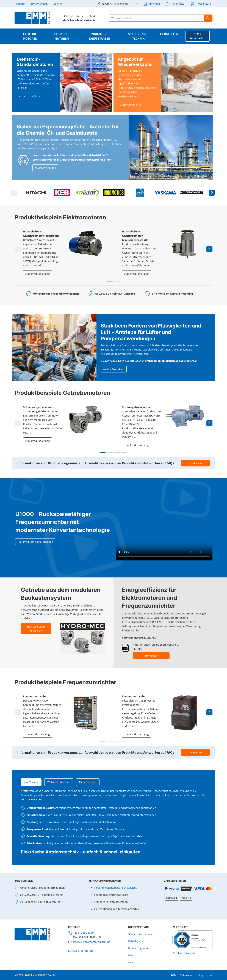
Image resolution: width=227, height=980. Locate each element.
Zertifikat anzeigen (184, 953)
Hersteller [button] (169, 34)
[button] (135, 4)
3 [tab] (117, 453)
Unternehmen (39, 4)
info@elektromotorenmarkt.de (92, 942)
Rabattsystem (136, 941)
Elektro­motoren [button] (30, 36)
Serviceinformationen (141, 934)
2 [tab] (117, 281)
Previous (14, 193)
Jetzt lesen (195, 463)
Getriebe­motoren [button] (62, 36)
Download (151, 656)
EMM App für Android (81, 951)
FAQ (131, 955)
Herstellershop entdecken (36, 629)
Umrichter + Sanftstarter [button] (99, 36)
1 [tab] (110, 281)
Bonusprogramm (138, 948)
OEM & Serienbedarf (197, 36)
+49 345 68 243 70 (83, 933)
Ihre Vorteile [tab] (31, 782)
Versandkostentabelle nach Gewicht (115, 888)
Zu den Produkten (30, 96)
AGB (173, 975)
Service (58, 4)
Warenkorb (204, 4)
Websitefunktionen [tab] (59, 782)
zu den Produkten (45, 168)
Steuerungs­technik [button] (138, 36)
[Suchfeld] (156, 18)
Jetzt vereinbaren (131, 104)
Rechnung (171, 898)
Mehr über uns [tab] (88, 782)
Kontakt (21, 4)
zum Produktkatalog (38, 274)
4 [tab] (124, 453)
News (131, 962)
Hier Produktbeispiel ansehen (35, 542)
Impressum (206, 975)
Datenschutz (187, 975)
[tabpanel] (64, 253)
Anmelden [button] (152, 4)
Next (212, 193)
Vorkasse (186, 898)
